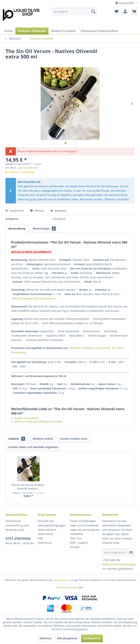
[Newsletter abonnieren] (131, 552)
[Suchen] (93, 11)
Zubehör (17, 439)
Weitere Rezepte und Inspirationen (34, 298)
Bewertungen (44, 228)
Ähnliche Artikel (43, 439)
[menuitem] (75, 11)
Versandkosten (61, 580)
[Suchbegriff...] (75, 11)
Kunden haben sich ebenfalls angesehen (33, 447)
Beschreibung (17, 228)
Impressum (45, 543)
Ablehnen (45, 638)
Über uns (76, 538)
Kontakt (75, 547)
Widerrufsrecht (47, 530)
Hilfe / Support (79, 543)
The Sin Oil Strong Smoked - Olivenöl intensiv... (28, 487)
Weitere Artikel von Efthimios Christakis (37, 422)
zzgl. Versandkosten (28, 168)
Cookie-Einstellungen (83, 521)
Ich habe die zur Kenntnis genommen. (119, 564)
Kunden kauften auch (74, 439)
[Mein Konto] (125, 11)
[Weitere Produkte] (63, 31)
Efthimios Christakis (67, 587)
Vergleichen (15, 211)
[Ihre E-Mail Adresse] (115, 552)
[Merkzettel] (116, 11)
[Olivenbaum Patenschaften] (99, 31)
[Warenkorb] (134, 11)
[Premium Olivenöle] (32, 31)
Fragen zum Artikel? (25, 418)
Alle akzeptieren (67, 638)
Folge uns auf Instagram (85, 530)
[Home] (9, 31)
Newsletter (77, 534)
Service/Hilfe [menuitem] (125, 3)
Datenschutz (45, 534)
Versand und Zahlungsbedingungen (52, 523)
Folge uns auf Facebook (84, 525)
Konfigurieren (92, 638)
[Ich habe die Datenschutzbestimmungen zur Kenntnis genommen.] (103, 560)
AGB (40, 538)
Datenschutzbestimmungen (119, 564)
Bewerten (58, 211)
